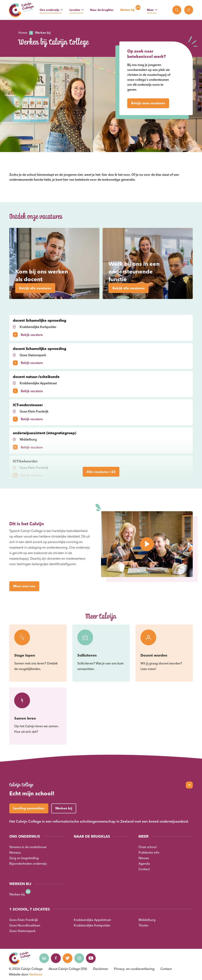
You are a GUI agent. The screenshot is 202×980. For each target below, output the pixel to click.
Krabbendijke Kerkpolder (92, 925)
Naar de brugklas (102, 10)
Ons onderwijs (50, 10)
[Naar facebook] (56, 958)
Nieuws (144, 858)
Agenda (144, 863)
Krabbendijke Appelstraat (92, 920)
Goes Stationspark (22, 931)
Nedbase (36, 974)
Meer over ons (24, 586)
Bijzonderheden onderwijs (28, 863)
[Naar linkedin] (44, 958)
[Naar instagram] (80, 958)
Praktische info (149, 852)
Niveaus (15, 852)
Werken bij (127, 10)
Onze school (147, 847)
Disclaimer (101, 969)
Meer (150, 10)
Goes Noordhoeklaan (25, 925)
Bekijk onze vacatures (148, 103)
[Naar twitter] (68, 958)
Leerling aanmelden (29, 808)
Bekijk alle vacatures (35, 288)
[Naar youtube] (92, 958)
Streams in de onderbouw (28, 847)
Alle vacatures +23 (101, 472)
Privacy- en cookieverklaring (134, 969)
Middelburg (147, 920)
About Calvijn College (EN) (68, 969)
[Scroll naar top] (189, 785)
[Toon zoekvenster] (177, 10)
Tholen (143, 925)
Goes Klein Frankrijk (24, 920)
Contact (144, 869)
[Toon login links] (189, 10)
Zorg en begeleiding (24, 858)
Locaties (75, 10)
